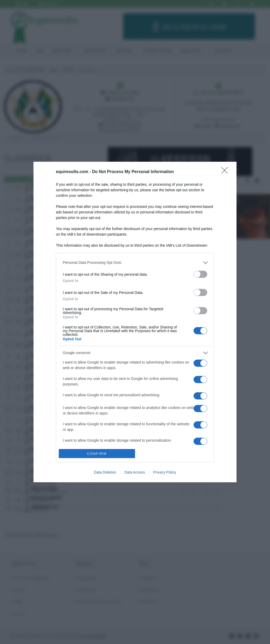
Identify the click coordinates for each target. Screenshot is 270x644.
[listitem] (135, 263)
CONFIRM (97, 454)
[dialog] (135, 322)
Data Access (135, 472)
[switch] (200, 274)
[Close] (226, 172)
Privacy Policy (165, 472)
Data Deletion (105, 472)
